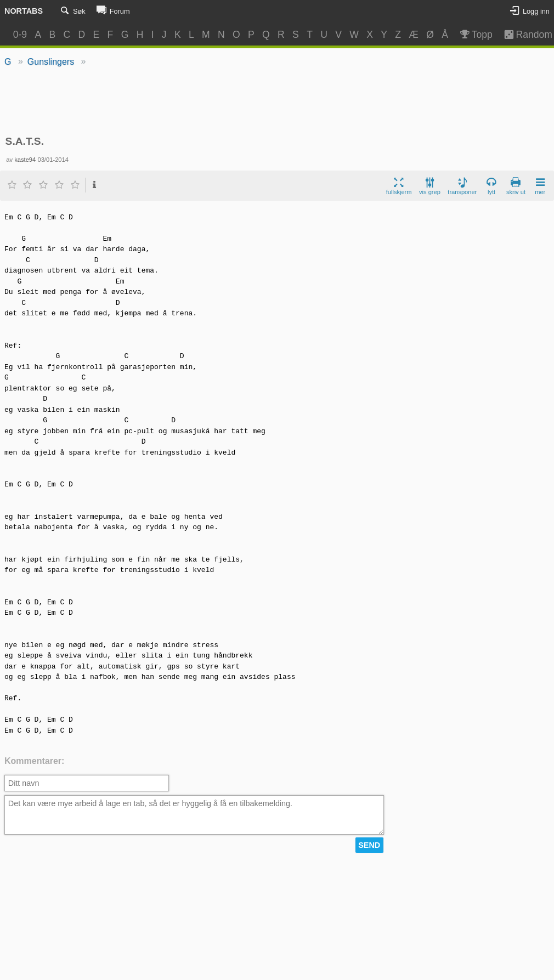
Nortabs (24, 11)
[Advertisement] (277, 102)
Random (523, 35)
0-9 (20, 35)
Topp (475, 35)
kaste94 (25, 160)
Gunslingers (51, 62)
